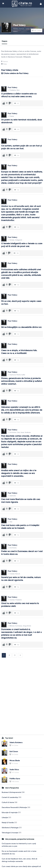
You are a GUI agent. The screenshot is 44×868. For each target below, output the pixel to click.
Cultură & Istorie (8, 802)
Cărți (18, 432)
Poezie (12, 116)
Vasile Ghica (14, 770)
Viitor (18, 90)
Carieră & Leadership (10, 797)
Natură (18, 574)
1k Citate (14, 763)
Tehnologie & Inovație (10, 833)
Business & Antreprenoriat (11, 792)
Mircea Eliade (15, 761)
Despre (4, 41)
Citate (37, 30)
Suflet (23, 375)
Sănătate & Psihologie (10, 828)
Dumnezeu (13, 548)
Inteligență (18, 240)
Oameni (12, 600)
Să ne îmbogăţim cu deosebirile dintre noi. (22, 327)
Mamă (19, 375)
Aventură (13, 375)
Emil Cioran (14, 752)
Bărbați (12, 626)
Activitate (13, 432)
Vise (11, 522)
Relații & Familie (8, 823)
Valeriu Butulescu (16, 743)
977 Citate (14, 772)
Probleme (13, 90)
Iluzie (22, 432)
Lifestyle (5, 818)
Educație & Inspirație (10, 813)
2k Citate (14, 745)
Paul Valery (19, 25)
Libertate (13, 496)
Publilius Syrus (15, 779)
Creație (12, 574)
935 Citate (14, 781)
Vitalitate (28, 432)
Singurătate (27, 626)
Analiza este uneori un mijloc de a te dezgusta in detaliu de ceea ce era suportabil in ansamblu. (19, 473)
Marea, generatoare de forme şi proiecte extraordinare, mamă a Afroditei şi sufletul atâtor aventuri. (22, 381)
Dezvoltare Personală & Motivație (14, 808)
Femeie (12, 240)
